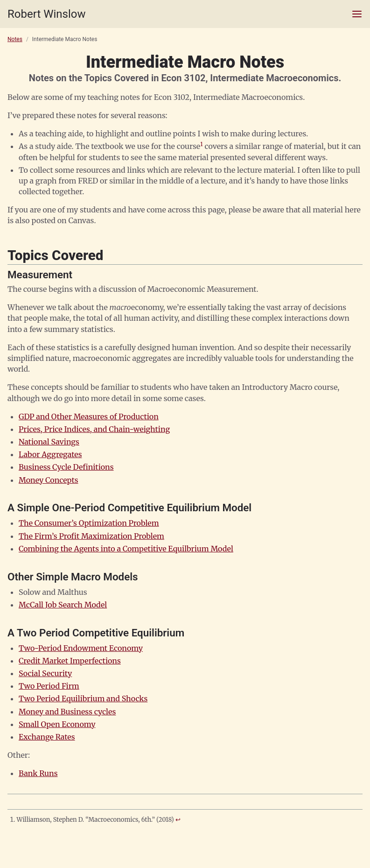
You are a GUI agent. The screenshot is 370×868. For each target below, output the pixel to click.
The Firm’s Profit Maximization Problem (91, 536)
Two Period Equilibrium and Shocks (83, 699)
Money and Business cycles (67, 712)
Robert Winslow (47, 14)
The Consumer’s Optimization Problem (89, 523)
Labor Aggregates (50, 454)
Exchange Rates (47, 737)
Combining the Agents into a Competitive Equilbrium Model (126, 549)
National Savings (49, 442)
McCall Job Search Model (63, 605)
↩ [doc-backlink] (178, 820)
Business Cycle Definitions (66, 467)
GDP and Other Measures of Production (89, 416)
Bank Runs (38, 773)
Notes (15, 39)
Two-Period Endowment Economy (81, 648)
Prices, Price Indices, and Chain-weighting (94, 429)
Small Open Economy (57, 724)
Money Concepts (49, 480)
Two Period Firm (49, 686)
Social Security (45, 673)
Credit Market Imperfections (70, 661)
